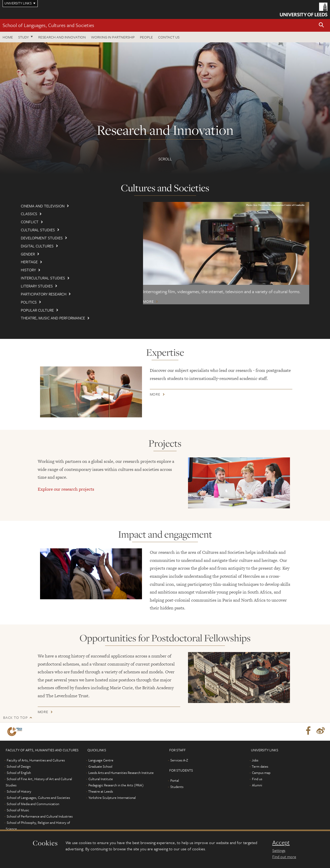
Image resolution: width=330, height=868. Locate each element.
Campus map (261, 773)
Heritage (29, 262)
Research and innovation (62, 37)
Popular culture (37, 310)
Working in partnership (113, 37)
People (146, 37)
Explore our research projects (66, 489)
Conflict (30, 222)
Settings (279, 850)
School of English (19, 773)
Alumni (257, 785)
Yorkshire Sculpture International (112, 798)
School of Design (19, 766)
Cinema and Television (43, 206)
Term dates (260, 766)
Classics (29, 214)
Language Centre (101, 760)
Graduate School (100, 766)
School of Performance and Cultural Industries (40, 816)
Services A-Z (179, 760)
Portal (175, 780)
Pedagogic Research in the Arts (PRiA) (116, 785)
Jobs (255, 760)
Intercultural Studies (43, 278)
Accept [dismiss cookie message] (281, 843)
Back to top (15, 717)
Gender (28, 254)
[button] (321, 25)
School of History (19, 791)
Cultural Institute (101, 779)
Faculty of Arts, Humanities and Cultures (36, 760)
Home (8, 37)
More (148, 302)
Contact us (169, 37)
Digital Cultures (37, 246)
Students (177, 787)
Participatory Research (44, 294)
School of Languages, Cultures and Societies (48, 25)
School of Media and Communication (33, 804)
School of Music (18, 810)
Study (24, 37)
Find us (257, 779)
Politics (29, 302)
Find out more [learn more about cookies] (284, 857)
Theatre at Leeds (101, 791)
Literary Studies (37, 286)
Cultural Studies (38, 230)
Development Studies (42, 238)
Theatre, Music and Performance (53, 318)
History (28, 270)
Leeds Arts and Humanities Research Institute (121, 773)
